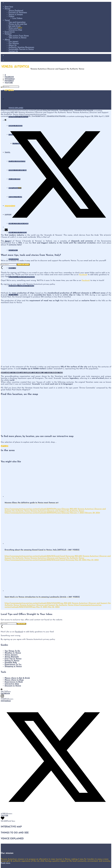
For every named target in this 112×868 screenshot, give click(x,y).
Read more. (6, 863)
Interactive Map (12, 684)
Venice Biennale (12, 657)
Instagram (10, 79)
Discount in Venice (13, 686)
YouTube (9, 83)
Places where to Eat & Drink (17, 678)
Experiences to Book (14, 682)
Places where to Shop (14, 680)
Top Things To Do (12, 651)
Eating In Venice (12, 661)
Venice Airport (11, 655)
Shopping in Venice (13, 666)
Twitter (4, 816)
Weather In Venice (13, 653)
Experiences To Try (13, 665)
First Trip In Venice (13, 659)
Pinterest (9, 81)
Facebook (9, 77)
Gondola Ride (11, 663)
